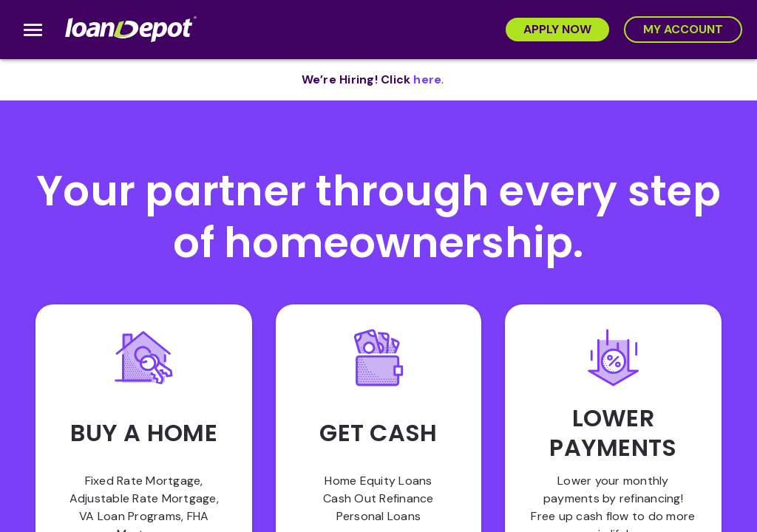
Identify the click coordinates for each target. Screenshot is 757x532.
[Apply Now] (557, 30)
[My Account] (683, 30)
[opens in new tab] (427, 80)
